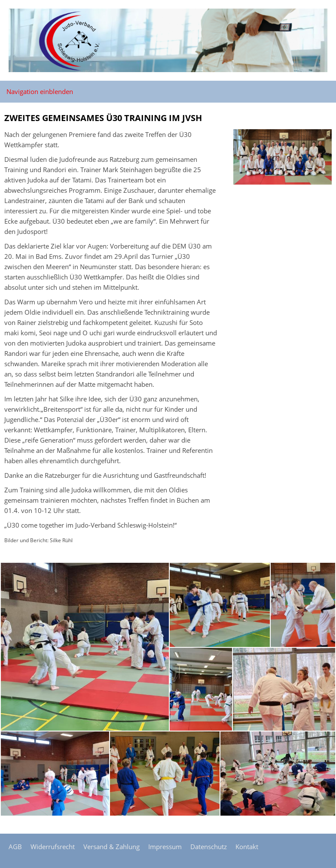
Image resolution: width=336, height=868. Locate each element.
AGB (15, 847)
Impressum (165, 847)
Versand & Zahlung (111, 847)
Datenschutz (209, 847)
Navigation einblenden (40, 91)
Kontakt (247, 847)
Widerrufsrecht (53, 847)
